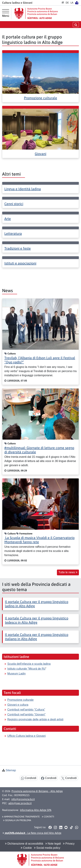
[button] (50, 827)
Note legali (53, 844)
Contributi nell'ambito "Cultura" (26, 710)
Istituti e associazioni (20, 263)
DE (67, 3)
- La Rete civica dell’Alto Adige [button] (32, 833)
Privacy (69, 844)
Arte (8, 219)
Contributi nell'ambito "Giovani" (26, 714)
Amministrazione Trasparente (21, 817)
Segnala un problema (17, 820)
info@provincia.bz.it (23, 799)
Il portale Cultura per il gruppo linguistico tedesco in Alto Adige (37, 620)
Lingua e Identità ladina (23, 189)
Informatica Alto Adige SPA (36, 810)
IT (63, 3)
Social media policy (47, 848)
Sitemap (11, 770)
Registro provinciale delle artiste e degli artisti (35, 719)
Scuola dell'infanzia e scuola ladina (29, 664)
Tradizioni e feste (18, 248)
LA (72, 3)
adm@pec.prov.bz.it (20, 803)
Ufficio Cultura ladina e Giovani (26, 736)
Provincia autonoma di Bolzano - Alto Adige (37, 791)
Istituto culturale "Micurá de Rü (26, 669)
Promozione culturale (40, 98)
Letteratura (13, 233)
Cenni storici (14, 204)
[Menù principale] (6, 13)
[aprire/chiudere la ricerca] (76, 25)
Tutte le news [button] (68, 572)
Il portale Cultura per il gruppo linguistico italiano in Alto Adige (37, 637)
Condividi (29, 778)
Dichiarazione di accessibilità (24, 844)
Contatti (48, 817)
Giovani (40, 154)
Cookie (26, 848)
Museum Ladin (16, 674)
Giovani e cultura (18, 705)
